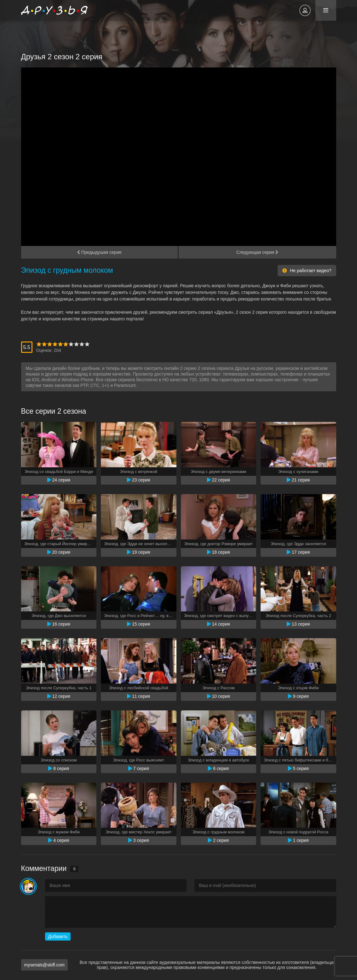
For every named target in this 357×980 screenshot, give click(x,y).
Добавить (58, 936)
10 (87, 344)
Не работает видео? (307, 271)
